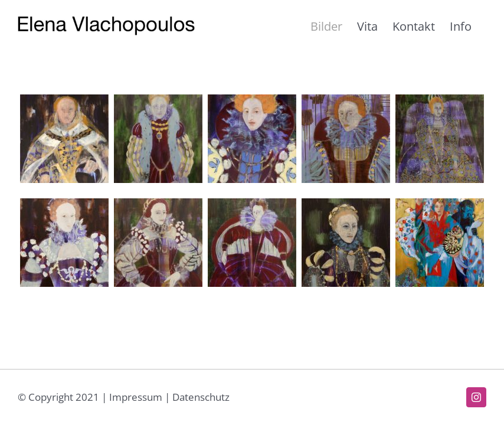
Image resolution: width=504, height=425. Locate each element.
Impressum (136, 397)
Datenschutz (201, 397)
